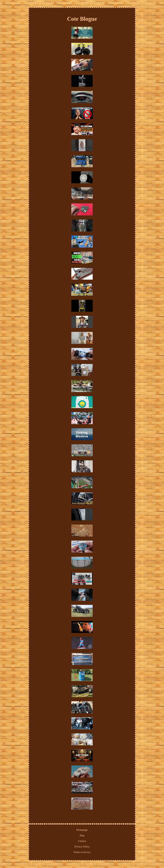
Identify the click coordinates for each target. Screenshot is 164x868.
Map (82, 835)
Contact (82, 841)
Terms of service (82, 852)
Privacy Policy (82, 847)
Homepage (82, 830)
